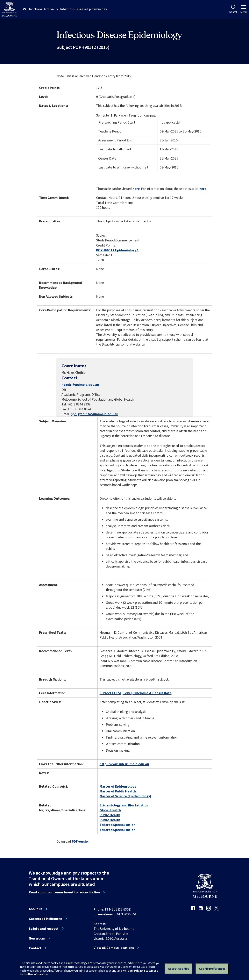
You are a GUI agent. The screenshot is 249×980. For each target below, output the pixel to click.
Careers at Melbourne (45, 919)
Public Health (110, 815)
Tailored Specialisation (117, 825)
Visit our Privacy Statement (141, 971)
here (136, 189)
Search (233, 9)
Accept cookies (178, 969)
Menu (244, 9)
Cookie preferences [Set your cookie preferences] (212, 969)
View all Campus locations (114, 948)
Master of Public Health (118, 791)
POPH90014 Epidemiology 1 (117, 250)
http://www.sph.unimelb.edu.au (124, 764)
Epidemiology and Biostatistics (124, 805)
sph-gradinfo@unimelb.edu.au (95, 414)
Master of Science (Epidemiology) (125, 796)
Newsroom (37, 938)
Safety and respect (44, 929)
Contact (35, 948)
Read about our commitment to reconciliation (64, 892)
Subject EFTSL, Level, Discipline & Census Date (136, 693)
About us (36, 909)
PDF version (81, 841)
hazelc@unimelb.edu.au (80, 385)
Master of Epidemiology (118, 786)
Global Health (110, 810)
